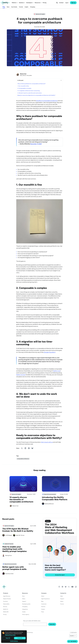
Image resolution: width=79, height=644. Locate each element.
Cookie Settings (29, 632)
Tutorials (21, 7)
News (8, 7)
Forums (62, 604)
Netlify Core (57, 371)
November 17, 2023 (36, 144)
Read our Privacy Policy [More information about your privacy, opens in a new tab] (10, 635)
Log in (67, 3)
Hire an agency (26, 614)
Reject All (8, 638)
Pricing (45, 3)
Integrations (25, 609)
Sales (62, 596)
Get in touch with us (47, 442)
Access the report (60, 575)
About (43, 596)
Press (43, 612)
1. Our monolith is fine (23, 86)
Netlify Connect (21, 375)
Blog (4, 7)
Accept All (20, 638)
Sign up (73, 3)
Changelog (33, 7)
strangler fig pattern (50, 352)
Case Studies (14, 7)
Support (24, 601)
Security (5, 607)
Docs (23, 596)
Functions (6, 601)
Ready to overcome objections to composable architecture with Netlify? (36, 95)
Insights (26, 7)
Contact (61, 3)
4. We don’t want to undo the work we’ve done (30, 93)
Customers (44, 604)
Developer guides (26, 604)
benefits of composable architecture (47, 101)
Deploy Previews (7, 599)
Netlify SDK (6, 612)
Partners (43, 607)
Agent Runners (7, 596)
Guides (24, 612)
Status (24, 599)
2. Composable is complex (24, 88)
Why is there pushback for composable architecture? (32, 84)
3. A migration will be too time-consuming (29, 91)
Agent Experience (45, 599)
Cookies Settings (14, 641)
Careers (43, 609)
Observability (6, 604)
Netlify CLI (6, 609)
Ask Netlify (72, 641)
